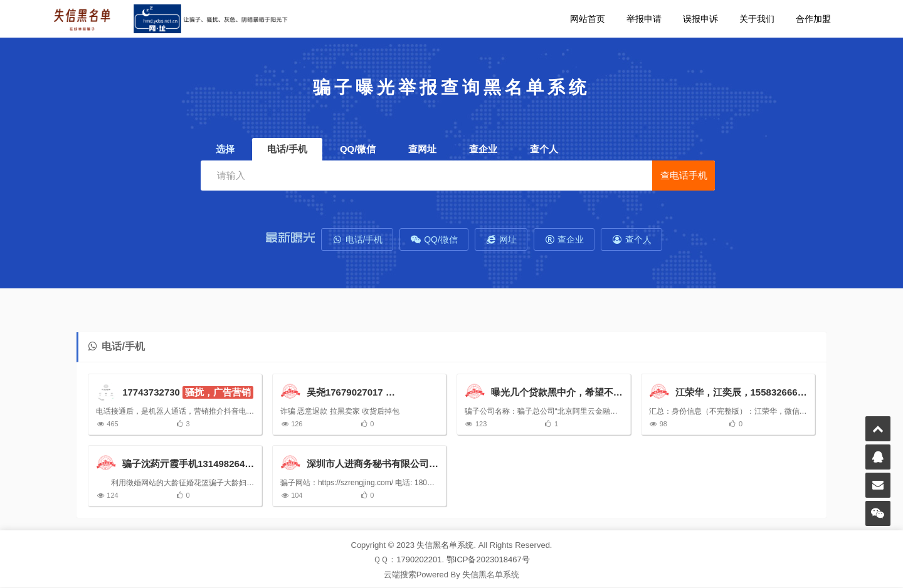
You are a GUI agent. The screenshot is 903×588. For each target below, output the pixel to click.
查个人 (631, 239)
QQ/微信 (434, 239)
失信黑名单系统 (445, 546)
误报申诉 (700, 19)
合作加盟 (813, 19)
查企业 (564, 239)
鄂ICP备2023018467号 (488, 561)
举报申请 (644, 19)
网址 (501, 239)
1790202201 (419, 561)
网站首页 (588, 19)
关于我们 (757, 19)
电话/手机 (357, 239)
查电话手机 (684, 175)
